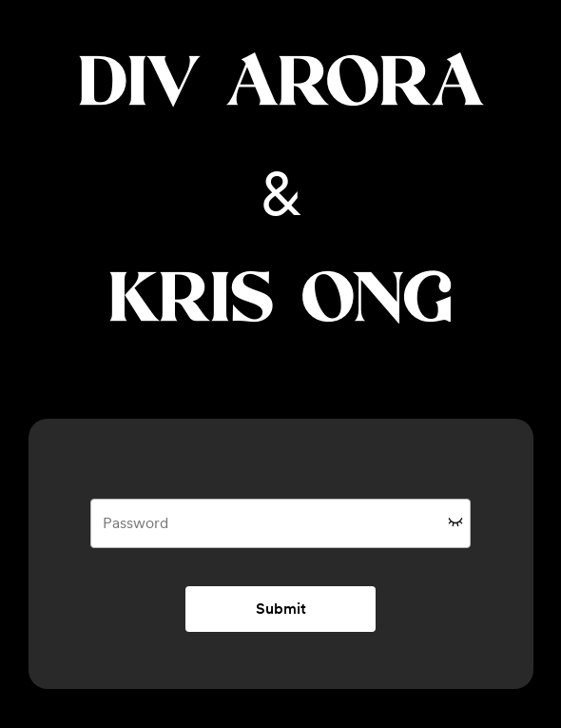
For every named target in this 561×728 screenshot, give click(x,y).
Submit (281, 609)
